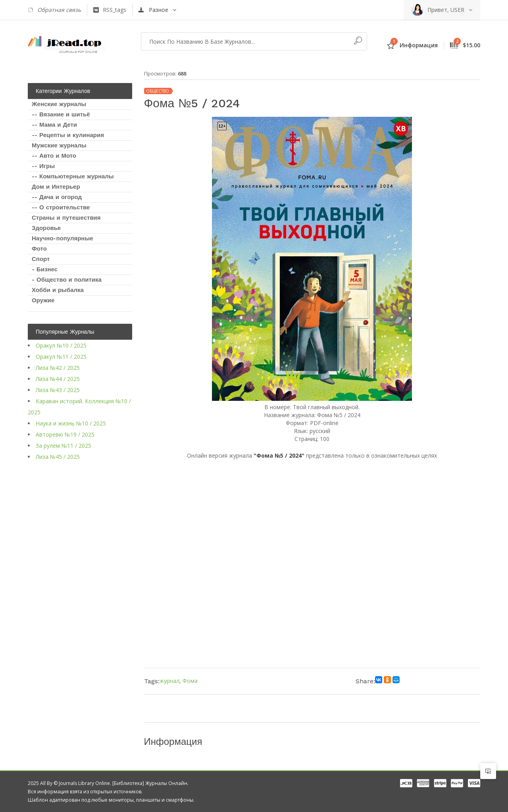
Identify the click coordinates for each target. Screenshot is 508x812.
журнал (169, 681)
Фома (190, 681)
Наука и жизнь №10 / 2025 (71, 423)
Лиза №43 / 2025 (58, 390)
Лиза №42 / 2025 (58, 368)
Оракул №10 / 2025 (61, 345)
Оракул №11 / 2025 (61, 357)
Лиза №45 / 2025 (58, 457)
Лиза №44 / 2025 (58, 379)
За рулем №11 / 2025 (63, 446)
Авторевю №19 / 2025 (65, 434)
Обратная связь (54, 10)
